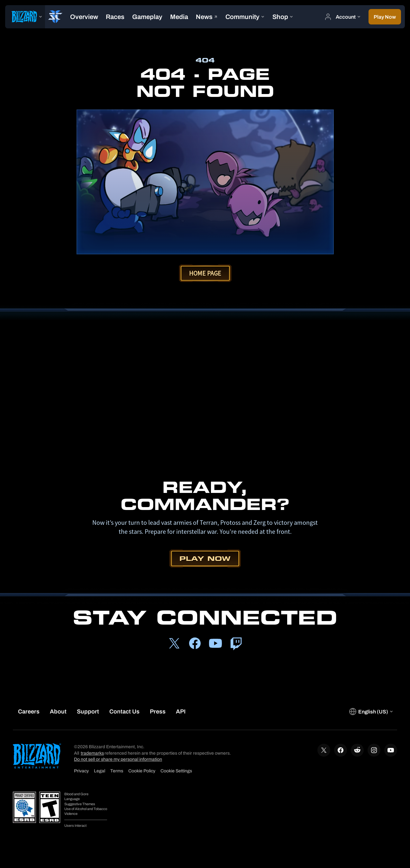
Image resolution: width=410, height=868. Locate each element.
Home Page (205, 273)
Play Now (205, 558)
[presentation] (25, 17)
